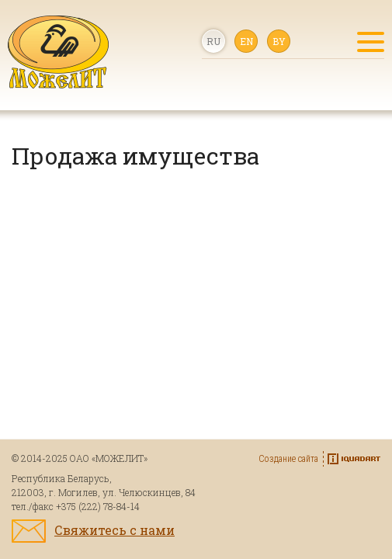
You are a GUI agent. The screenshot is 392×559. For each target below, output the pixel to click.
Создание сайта (288, 459)
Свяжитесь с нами (114, 530)
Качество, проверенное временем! (58, 52)
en (246, 41)
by (279, 41)
